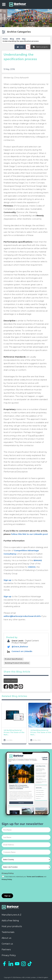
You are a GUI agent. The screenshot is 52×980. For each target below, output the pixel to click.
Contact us (7, 944)
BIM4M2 (38, 560)
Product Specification (14, 659)
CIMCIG (32, 567)
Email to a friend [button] (11, 681)
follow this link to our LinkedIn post (29, 534)
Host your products (12, 926)
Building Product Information (17, 663)
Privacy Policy (8, 873)
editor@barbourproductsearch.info (22, 616)
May (24, 39)
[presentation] (21, 887)
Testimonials (8, 932)
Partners (6, 950)
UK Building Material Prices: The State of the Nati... (14, 733)
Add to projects (40, 47)
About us (6, 938)
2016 (18, 39)
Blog (12, 39)
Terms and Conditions (35, 877)
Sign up (7, 580)
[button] (16, 32)
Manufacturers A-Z (11, 915)
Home (5, 39)
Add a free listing (10, 921)
